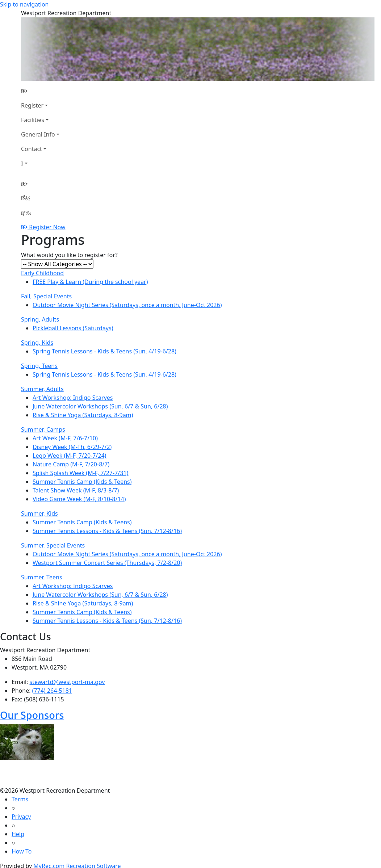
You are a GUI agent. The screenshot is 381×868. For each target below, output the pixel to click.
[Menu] (26, 213)
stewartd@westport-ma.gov (67, 682)
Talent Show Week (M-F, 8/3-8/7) (76, 490)
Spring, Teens (39, 366)
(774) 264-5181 (52, 691)
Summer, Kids (39, 513)
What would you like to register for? (69, 255)
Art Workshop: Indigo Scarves (73, 398)
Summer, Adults (42, 389)
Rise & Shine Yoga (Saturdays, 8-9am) (83, 415)
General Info (38, 134)
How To (22, 851)
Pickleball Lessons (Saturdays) (73, 328)
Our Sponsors (32, 715)
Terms (20, 799)
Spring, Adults (40, 319)
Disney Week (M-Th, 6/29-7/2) (72, 447)
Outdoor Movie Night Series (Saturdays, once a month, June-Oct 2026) (127, 305)
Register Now (47, 227)
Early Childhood (42, 273)
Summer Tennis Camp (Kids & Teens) (82, 482)
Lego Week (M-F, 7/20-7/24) (69, 456)
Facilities (33, 120)
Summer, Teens (42, 577)
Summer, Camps (43, 429)
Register (32, 105)
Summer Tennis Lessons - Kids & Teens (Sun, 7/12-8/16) (107, 531)
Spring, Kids (37, 343)
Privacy (21, 817)
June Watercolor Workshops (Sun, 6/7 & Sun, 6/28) (100, 406)
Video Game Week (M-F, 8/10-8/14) (79, 499)
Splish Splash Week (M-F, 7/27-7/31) (80, 473)
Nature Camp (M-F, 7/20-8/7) (71, 464)
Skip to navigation (24, 4)
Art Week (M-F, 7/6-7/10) (65, 438)
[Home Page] (40, 91)
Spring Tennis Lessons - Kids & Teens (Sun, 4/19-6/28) (104, 351)
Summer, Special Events (53, 545)
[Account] (40, 163)
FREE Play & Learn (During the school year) (90, 282)
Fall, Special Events (46, 296)
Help (18, 834)
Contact (32, 149)
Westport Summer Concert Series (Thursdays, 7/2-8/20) (107, 563)
